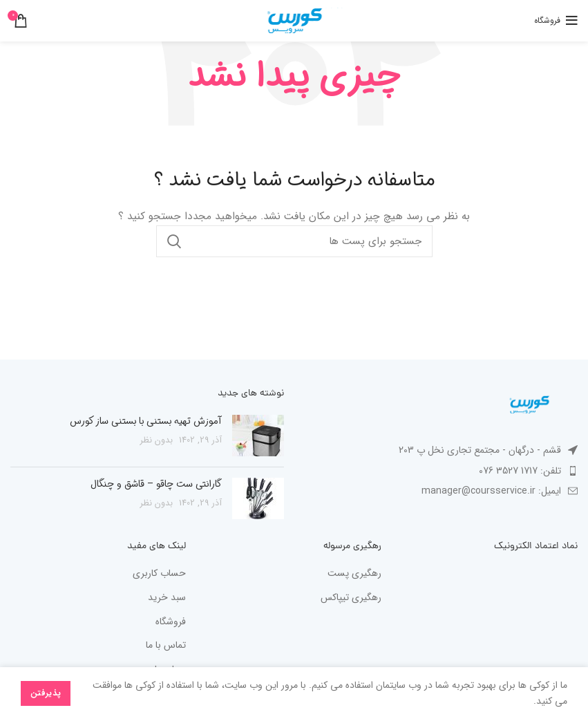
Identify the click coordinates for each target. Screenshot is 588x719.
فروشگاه (171, 622)
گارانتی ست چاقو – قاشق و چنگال (156, 484)
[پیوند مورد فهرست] (442, 471)
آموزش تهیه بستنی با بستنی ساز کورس (146, 421)
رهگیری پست (354, 574)
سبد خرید (167, 598)
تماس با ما (166, 646)
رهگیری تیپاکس (351, 598)
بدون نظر (157, 440)
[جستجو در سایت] (294, 241)
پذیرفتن (46, 693)
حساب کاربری (159, 574)
